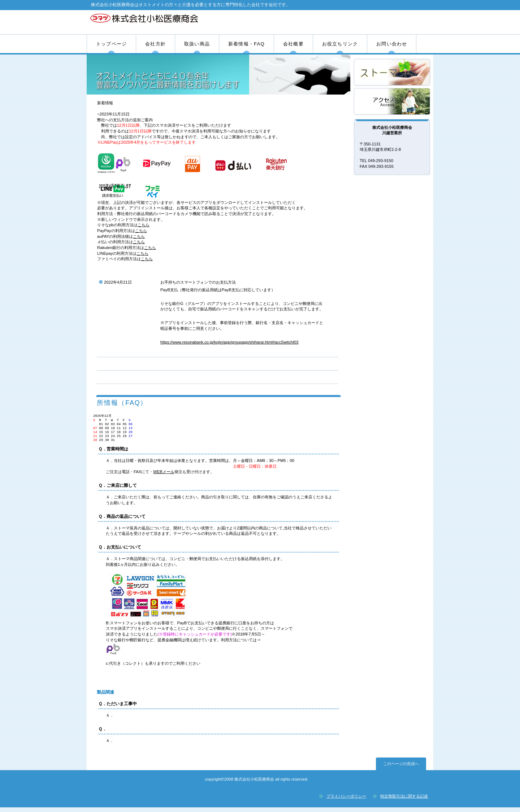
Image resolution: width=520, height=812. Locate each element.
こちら (144, 225)
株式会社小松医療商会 (172, 22)
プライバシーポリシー (346, 801)
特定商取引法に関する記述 (404, 801)
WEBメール (164, 476)
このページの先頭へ (401, 768)
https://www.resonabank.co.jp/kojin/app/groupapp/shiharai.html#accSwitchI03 (229, 342)
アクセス (393, 102)
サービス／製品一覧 (393, 73)
